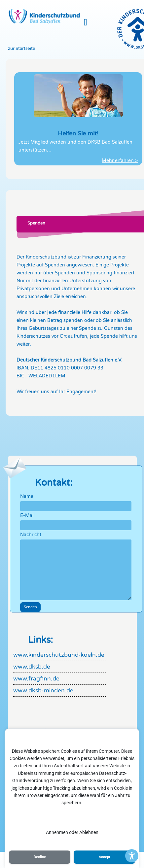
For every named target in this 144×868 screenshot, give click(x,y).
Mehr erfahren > (120, 161)
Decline (40, 857)
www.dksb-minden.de (43, 691)
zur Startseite (22, 49)
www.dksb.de (32, 667)
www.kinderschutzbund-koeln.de (59, 655)
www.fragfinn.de (36, 679)
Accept (105, 857)
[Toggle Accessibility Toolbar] (132, 856)
